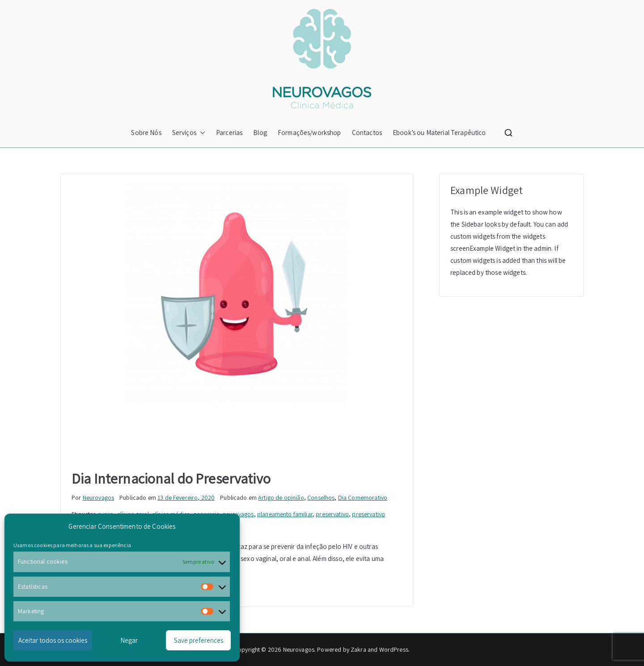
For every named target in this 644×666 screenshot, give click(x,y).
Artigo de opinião (281, 497)
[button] (201, 133)
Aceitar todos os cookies (53, 640)
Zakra (358, 649)
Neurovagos (99, 497)
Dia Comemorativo (363, 497)
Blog (260, 133)
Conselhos (321, 497)
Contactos (367, 133)
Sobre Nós (146, 133)
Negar (129, 640)
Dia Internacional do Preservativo (171, 478)
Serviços (189, 133)
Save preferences (199, 640)
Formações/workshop (309, 133)
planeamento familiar (285, 514)
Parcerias (229, 133)
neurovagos (238, 514)
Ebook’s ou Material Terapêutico (439, 133)
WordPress (394, 649)
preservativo (332, 514)
